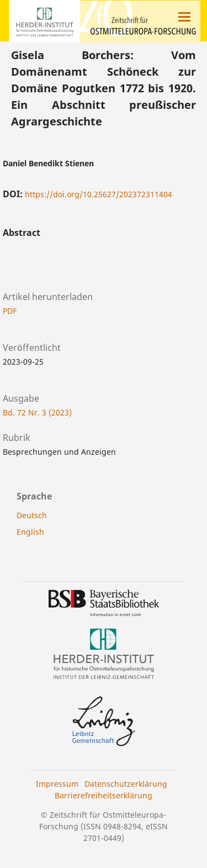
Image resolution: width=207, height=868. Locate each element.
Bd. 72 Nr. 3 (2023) (37, 412)
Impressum (57, 784)
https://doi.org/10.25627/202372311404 (99, 194)
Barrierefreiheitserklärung (104, 795)
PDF (10, 311)
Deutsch (32, 515)
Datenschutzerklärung (126, 784)
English (30, 532)
